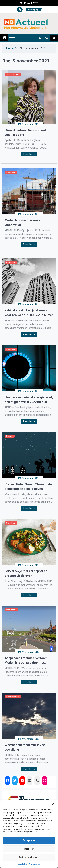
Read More (29, 154)
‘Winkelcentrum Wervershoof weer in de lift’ (25, 132)
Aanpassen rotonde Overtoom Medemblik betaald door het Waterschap (26, 661)
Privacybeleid (35, 864)
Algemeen (11, 172)
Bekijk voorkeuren (29, 857)
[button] (53, 804)
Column (10, 436)
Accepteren (29, 840)
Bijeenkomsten (13, 74)
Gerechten (11, 523)
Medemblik (11, 610)
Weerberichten (13, 697)
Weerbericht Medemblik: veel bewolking (25, 747)
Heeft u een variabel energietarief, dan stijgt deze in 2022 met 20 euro (29, 400)
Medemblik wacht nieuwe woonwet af (22, 223)
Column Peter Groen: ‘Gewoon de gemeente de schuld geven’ (28, 486)
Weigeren (29, 849)
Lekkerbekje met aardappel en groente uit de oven (26, 573)
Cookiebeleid (22, 864)
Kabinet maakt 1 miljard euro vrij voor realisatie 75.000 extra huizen (29, 313)
